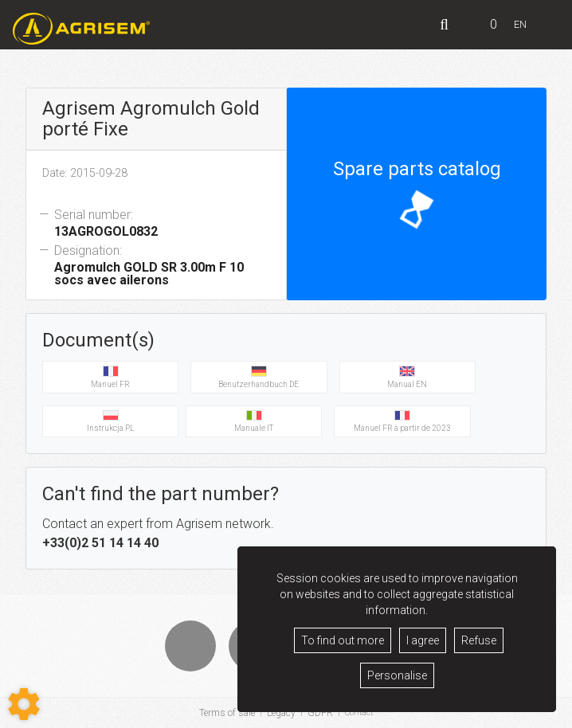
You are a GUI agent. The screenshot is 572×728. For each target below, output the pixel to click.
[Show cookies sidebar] (24, 704)
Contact (359, 713)
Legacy (279, 713)
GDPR (318, 713)
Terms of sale (225, 713)
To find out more (343, 640)
